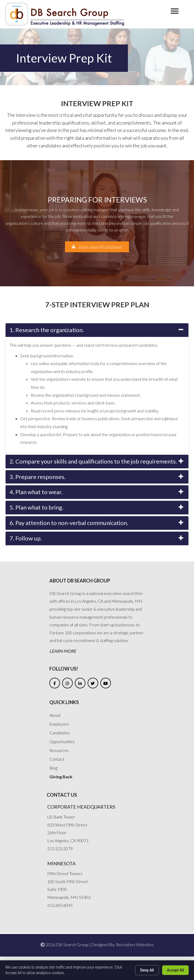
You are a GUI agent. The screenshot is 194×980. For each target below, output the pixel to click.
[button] (175, 11)
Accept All (175, 970)
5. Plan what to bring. (36, 507)
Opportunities (62, 741)
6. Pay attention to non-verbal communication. (69, 523)
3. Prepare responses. (38, 477)
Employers (59, 724)
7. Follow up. (26, 538)
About (55, 715)
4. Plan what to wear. (36, 492)
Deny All (147, 970)
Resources (59, 750)
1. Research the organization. (47, 330)
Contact (57, 759)
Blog (53, 768)
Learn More (63, 651)
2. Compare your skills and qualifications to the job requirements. (93, 461)
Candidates (60, 733)
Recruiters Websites (135, 944)
